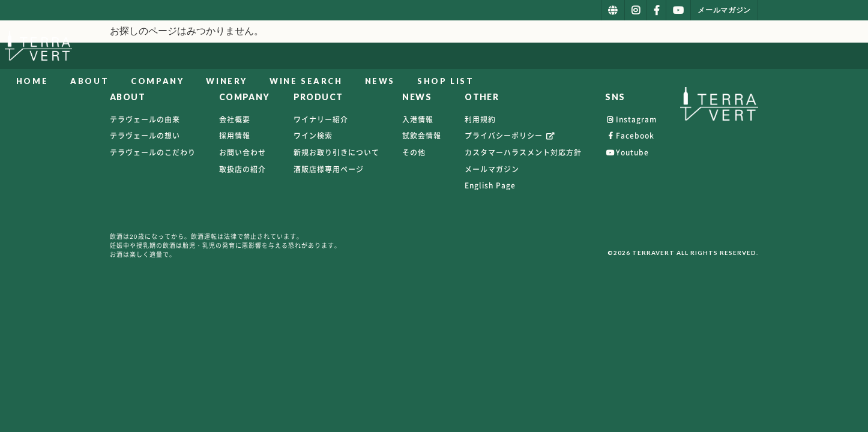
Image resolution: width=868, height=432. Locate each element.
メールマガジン (492, 169)
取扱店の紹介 (243, 169)
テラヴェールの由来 (145, 119)
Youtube (627, 152)
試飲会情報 (422, 136)
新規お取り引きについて (336, 152)
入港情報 (418, 119)
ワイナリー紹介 (321, 119)
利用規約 (480, 119)
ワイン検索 (313, 136)
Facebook (630, 136)
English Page (490, 185)
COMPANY (442, 47)
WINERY (511, 47)
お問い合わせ (243, 152)
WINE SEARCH (591, 47)
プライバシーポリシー (510, 136)
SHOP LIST (730, 47)
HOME (316, 47)
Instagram (631, 119)
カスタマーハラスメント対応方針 (523, 152)
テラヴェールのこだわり (153, 152)
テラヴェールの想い (145, 136)
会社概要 (235, 119)
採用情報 (235, 136)
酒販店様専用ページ (329, 169)
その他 (414, 152)
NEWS (664, 47)
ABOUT (374, 47)
